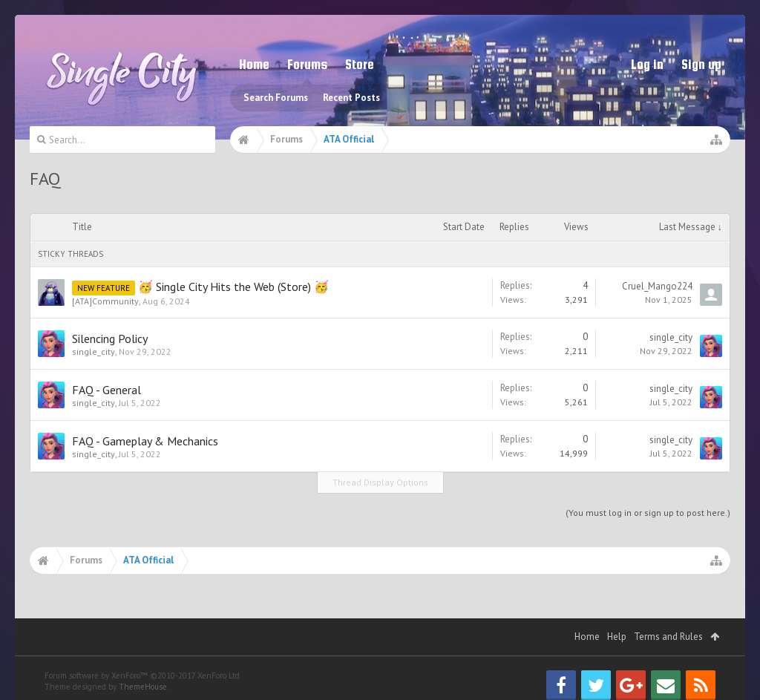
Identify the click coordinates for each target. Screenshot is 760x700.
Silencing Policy (110, 338)
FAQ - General (107, 390)
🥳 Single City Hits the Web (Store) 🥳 (233, 287)
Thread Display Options (380, 482)
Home (254, 64)
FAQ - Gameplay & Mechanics (145, 441)
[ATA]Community (105, 301)
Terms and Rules (668, 637)
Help (617, 637)
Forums (307, 64)
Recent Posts (351, 98)
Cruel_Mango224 (657, 286)
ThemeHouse (143, 687)
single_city (94, 351)
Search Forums (276, 98)
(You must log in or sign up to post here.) (648, 513)
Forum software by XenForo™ (143, 676)
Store (360, 64)
